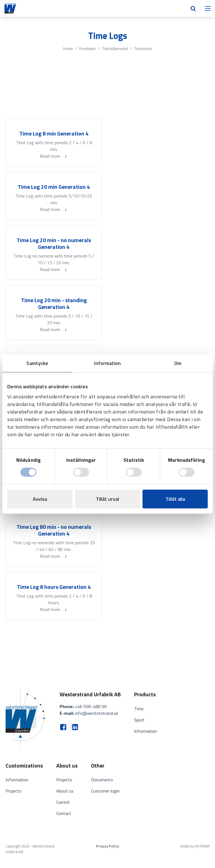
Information (145, 731)
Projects (14, 791)
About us (65, 791)
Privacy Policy (107, 846)
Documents (102, 780)
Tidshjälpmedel (115, 48)
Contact (64, 813)
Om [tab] (178, 363)
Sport (139, 720)
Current (63, 802)
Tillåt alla (175, 499)
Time (139, 709)
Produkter (88, 48)
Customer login (105, 791)
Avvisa (40, 499)
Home (68, 48)
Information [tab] (107, 363)
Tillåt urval (107, 499)
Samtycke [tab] (37, 363)
